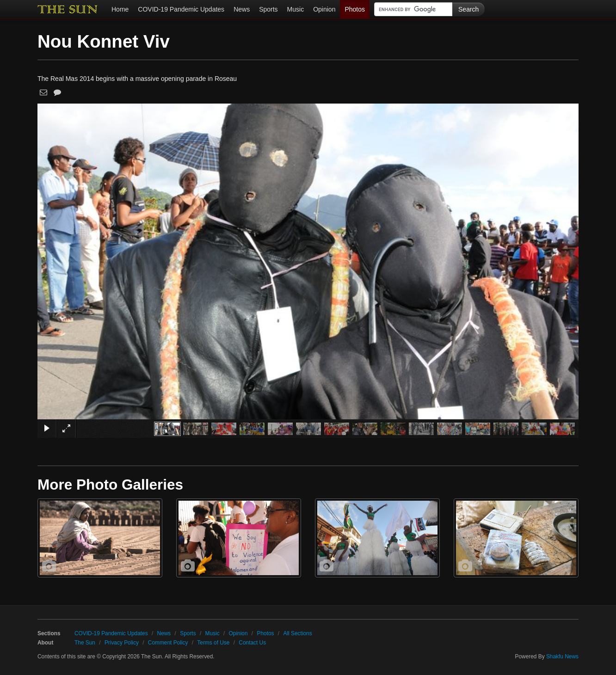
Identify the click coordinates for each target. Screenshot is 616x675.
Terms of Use (213, 643)
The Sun (85, 643)
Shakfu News (562, 657)
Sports (268, 9)
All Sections (297, 633)
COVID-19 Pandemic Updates (181, 9)
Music (296, 9)
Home (120, 9)
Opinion (324, 9)
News (242, 9)
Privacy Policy (122, 643)
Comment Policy (168, 643)
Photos (355, 9)
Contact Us (252, 643)
